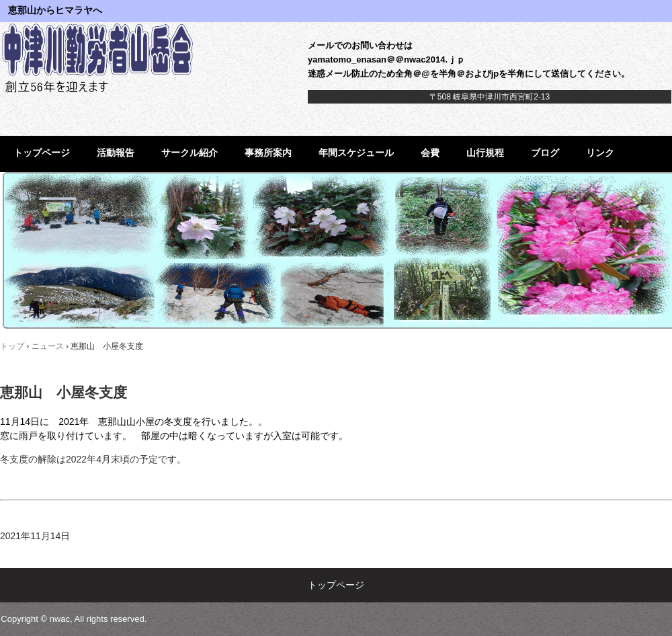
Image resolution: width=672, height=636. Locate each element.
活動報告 (116, 153)
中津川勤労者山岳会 (103, 57)
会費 (430, 153)
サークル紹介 (190, 153)
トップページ (42, 153)
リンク (600, 153)
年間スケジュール (356, 153)
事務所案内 (268, 153)
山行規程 (485, 153)
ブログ (545, 153)
